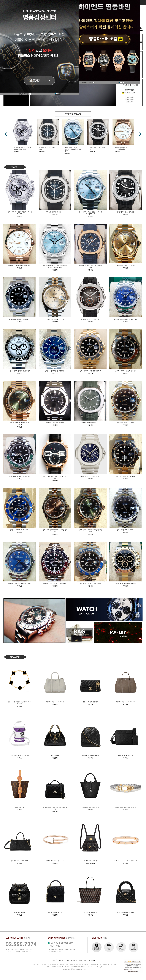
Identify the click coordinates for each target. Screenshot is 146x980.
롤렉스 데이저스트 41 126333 (126, 423)
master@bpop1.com (99, 967)
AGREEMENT (71, 960)
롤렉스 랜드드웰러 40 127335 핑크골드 (20, 266)
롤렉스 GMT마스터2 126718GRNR (90, 371)
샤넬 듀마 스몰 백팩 (20, 913)
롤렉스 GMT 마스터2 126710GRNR (20, 319)
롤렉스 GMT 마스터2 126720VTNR (20, 476)
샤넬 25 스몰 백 (55, 756)
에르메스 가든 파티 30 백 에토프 (126, 702)
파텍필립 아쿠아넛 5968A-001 (90, 319)
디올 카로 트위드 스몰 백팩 (90, 861)
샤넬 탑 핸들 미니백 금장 (55, 913)
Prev (6, 134)
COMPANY (61, 960)
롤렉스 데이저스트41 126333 (55, 319)
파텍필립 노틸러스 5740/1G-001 (90, 476)
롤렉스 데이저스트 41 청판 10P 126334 (20, 584)
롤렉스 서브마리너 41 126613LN (126, 476)
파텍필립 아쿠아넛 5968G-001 (55, 212)
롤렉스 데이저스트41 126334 (126, 530)
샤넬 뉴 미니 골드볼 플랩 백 (90, 702)
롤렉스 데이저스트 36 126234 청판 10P (126, 319)
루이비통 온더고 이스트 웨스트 (20, 861)
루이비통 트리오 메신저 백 (126, 755)
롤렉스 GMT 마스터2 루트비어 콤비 (126, 371)
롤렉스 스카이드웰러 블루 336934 (55, 371)
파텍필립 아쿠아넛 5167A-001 (126, 212)
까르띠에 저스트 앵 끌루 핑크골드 (55, 861)
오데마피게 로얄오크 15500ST (55, 423)
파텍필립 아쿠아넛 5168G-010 (90, 423)
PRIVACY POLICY (83, 960)
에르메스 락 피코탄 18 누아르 (90, 807)
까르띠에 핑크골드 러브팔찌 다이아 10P (126, 861)
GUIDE (93, 960)
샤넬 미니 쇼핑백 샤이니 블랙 (126, 913)
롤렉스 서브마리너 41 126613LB (20, 530)
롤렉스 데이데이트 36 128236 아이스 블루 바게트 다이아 (73, 149)
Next (140, 134)
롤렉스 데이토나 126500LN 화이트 (20, 371)
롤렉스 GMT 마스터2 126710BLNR (90, 584)
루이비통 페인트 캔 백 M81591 (20, 755)
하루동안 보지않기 (25, 94)
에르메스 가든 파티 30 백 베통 (55, 702)
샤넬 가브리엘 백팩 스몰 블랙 (90, 755)
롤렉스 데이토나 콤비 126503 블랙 (126, 584)
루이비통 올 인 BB (20, 807)
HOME (53, 960)
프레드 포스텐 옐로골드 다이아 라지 (126, 807)
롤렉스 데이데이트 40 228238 (126, 266)
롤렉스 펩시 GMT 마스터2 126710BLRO (55, 584)
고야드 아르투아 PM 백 (90, 913)
